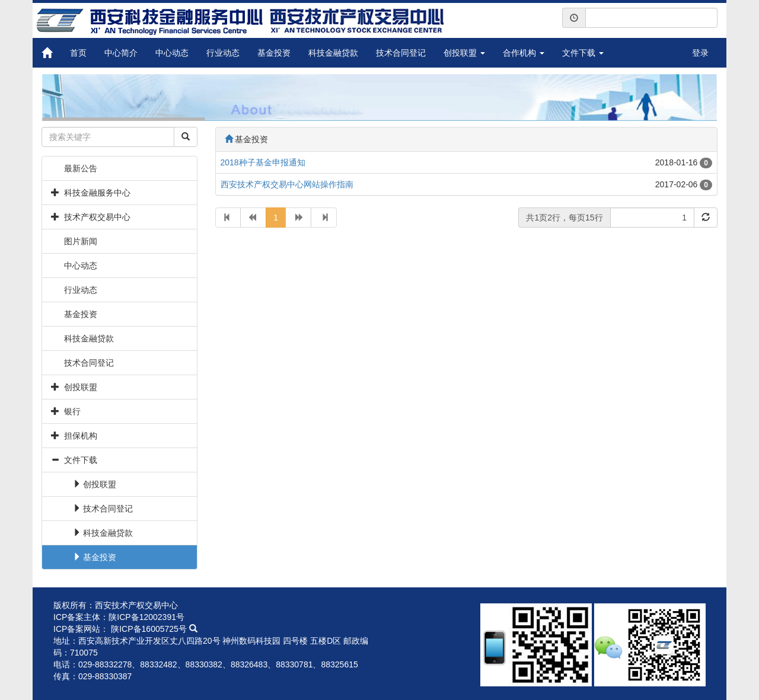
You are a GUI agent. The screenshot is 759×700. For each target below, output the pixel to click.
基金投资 (274, 53)
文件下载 (583, 53)
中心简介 (121, 53)
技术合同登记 (401, 53)
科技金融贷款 (333, 53)
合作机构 (524, 53)
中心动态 (172, 53)
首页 (78, 53)
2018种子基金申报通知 (263, 162)
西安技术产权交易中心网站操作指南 (287, 184)
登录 (700, 53)
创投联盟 (464, 53)
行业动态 (223, 53)
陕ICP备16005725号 (154, 629)
